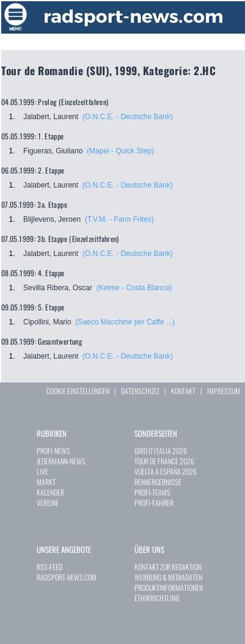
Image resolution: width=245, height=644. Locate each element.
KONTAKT (183, 391)
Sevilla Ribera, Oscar (58, 288)
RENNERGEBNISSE (158, 482)
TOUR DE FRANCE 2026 (164, 461)
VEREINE (48, 503)
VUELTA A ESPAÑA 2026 (166, 471)
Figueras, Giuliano (53, 151)
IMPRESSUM (224, 391)
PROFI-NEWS (53, 451)
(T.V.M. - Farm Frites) (119, 219)
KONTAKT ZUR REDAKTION (168, 567)
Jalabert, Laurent (51, 117)
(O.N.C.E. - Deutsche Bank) (128, 117)
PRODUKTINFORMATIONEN (169, 587)
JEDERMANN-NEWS (61, 461)
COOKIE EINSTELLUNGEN (78, 391)
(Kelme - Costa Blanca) (134, 288)
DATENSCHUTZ (140, 391)
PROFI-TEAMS (152, 492)
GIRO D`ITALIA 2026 (161, 451)
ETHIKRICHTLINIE (157, 598)
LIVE (42, 471)
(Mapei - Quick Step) (120, 151)
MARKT (46, 482)
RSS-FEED (49, 567)
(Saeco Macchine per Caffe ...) (125, 322)
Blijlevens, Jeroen (52, 219)
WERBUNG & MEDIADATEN (168, 577)
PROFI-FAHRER (154, 503)
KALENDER (50, 492)
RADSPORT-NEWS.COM (67, 577)
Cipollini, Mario (47, 322)
